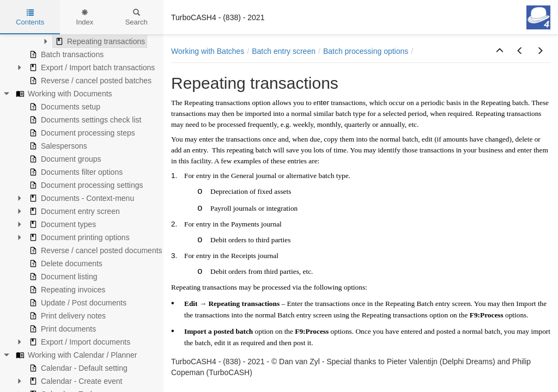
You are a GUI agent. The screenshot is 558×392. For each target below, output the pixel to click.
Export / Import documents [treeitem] (78, 342)
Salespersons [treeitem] (57, 146)
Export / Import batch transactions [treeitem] (91, 68)
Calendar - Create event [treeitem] (74, 381)
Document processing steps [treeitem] (81, 133)
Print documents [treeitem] (61, 329)
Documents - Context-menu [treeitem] (80, 198)
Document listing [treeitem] (62, 277)
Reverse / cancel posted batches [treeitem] (89, 81)
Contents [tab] (30, 17)
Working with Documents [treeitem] (63, 94)
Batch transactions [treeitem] (65, 54)
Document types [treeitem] (61, 224)
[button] (500, 51)
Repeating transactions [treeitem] (99, 41)
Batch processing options (366, 51)
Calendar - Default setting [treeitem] (77, 368)
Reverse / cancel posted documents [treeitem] (95, 250)
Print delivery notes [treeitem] (66, 316)
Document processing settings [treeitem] (85, 185)
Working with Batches (208, 51)
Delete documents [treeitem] (65, 264)
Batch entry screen (284, 51)
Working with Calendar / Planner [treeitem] (75, 355)
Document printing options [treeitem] (78, 237)
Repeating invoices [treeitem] (66, 290)
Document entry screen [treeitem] (73, 211)
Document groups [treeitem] (64, 159)
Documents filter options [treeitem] (75, 172)
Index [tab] (85, 17)
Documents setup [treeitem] (63, 107)
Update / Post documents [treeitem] (77, 303)
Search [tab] (137, 17)
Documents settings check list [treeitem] (84, 120)
